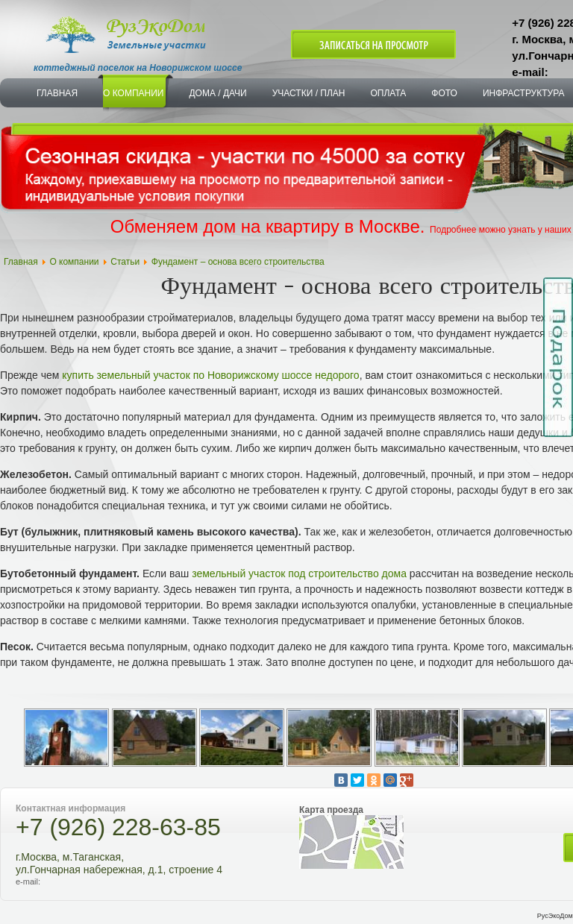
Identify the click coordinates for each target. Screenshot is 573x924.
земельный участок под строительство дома (299, 573)
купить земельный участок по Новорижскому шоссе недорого (210, 375)
